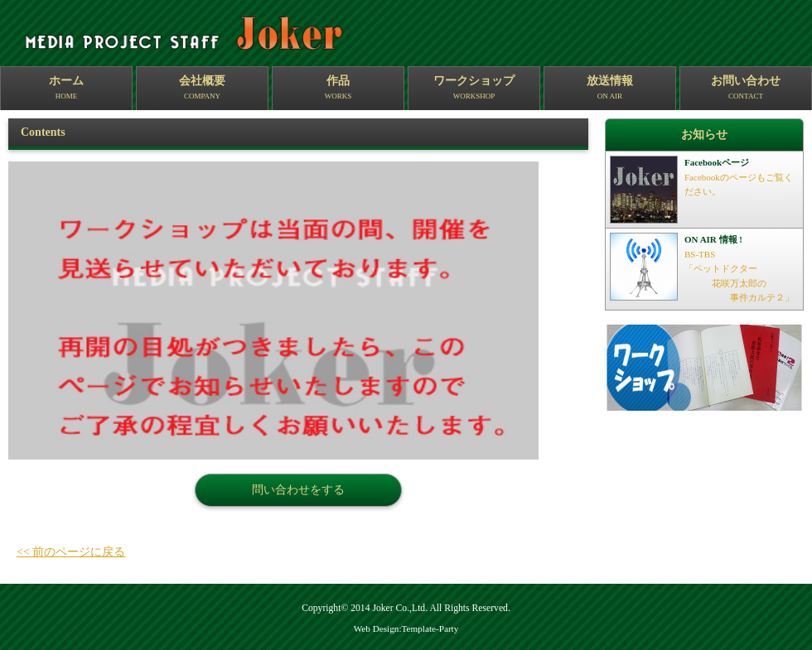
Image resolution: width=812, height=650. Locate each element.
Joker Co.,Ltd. (400, 608)
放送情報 (610, 89)
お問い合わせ (746, 89)
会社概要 (202, 89)
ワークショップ (474, 89)
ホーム (66, 89)
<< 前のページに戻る (71, 552)
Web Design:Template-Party (406, 628)
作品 (338, 89)
